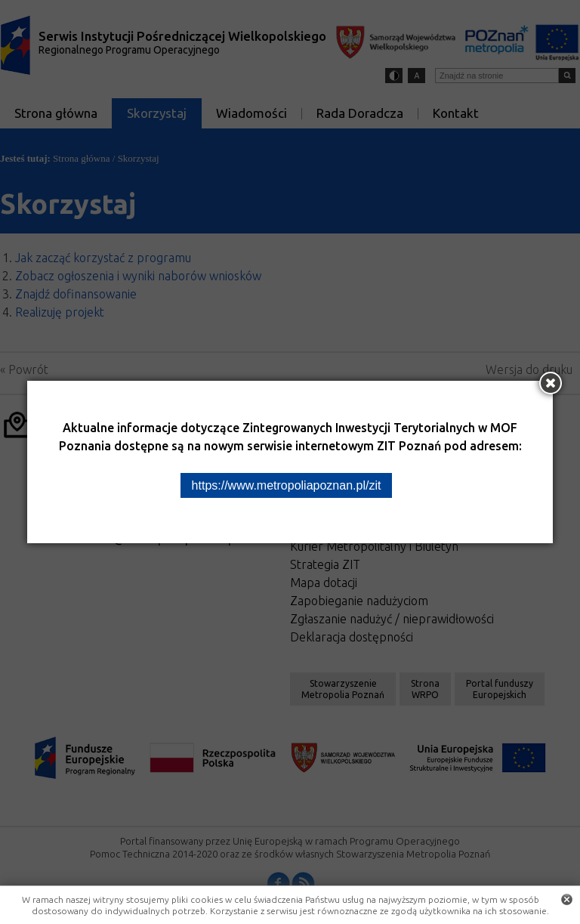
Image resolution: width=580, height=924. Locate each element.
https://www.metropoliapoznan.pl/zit (287, 485)
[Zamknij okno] (551, 383)
